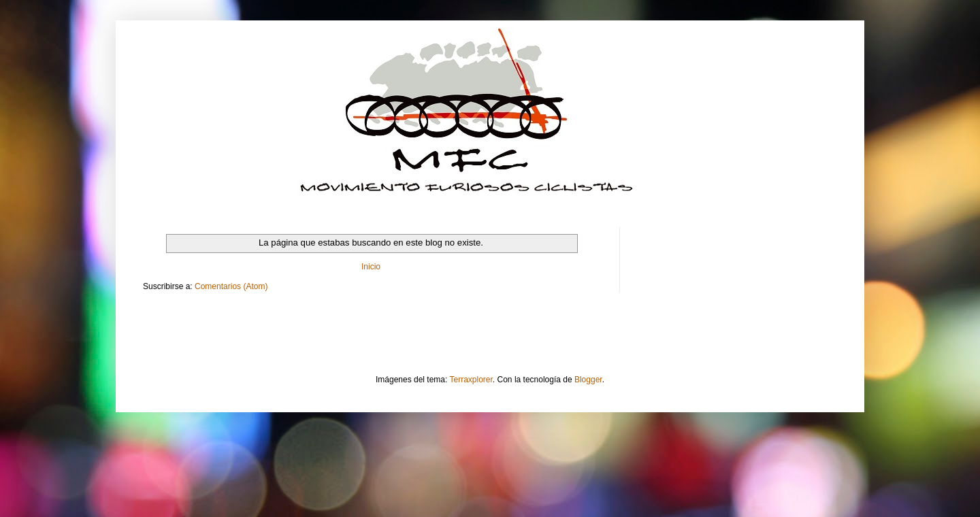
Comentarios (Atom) (231, 286)
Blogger (588, 380)
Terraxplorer (471, 380)
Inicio (371, 267)
